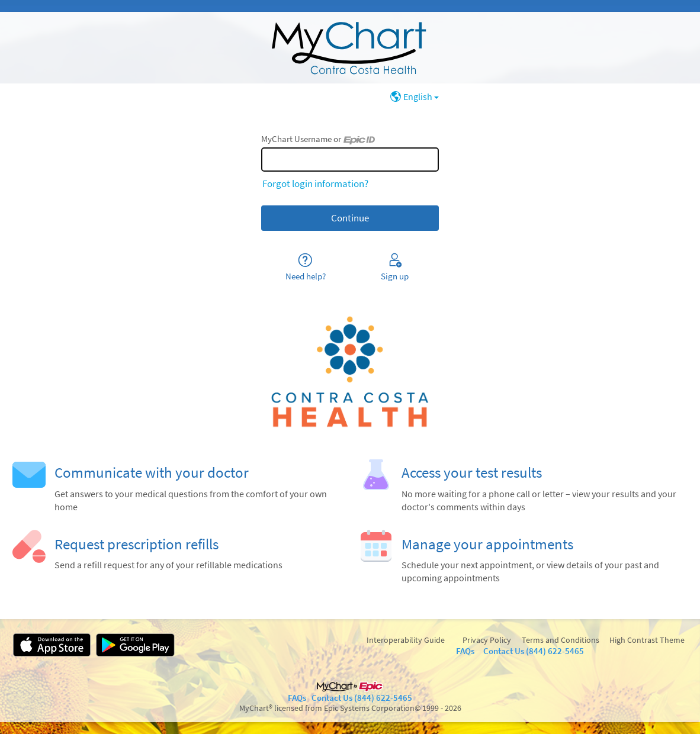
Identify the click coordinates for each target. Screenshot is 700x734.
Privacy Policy (487, 640)
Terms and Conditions (561, 640)
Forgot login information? (315, 183)
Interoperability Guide (406, 640)
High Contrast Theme (647, 640)
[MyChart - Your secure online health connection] (350, 48)
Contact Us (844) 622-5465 (534, 651)
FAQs (465, 651)
